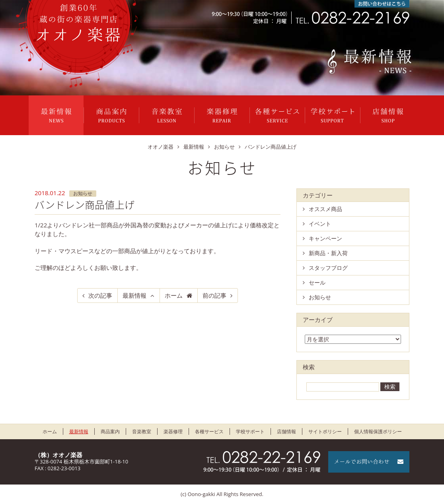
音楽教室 (167, 115)
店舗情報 (388, 115)
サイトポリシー (325, 431)
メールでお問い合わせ (369, 462)
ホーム (174, 295)
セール (317, 282)
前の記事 (214, 295)
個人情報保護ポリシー (378, 431)
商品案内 (111, 115)
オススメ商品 (325, 209)
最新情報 (56, 115)
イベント (320, 224)
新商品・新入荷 (328, 253)
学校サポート (333, 115)
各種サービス (277, 115)
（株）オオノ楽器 (58, 455)
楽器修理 (222, 115)
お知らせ (83, 194)
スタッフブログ (328, 268)
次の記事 (100, 295)
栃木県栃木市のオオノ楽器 (78, 23)
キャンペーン (325, 238)
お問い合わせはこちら (382, 4)
